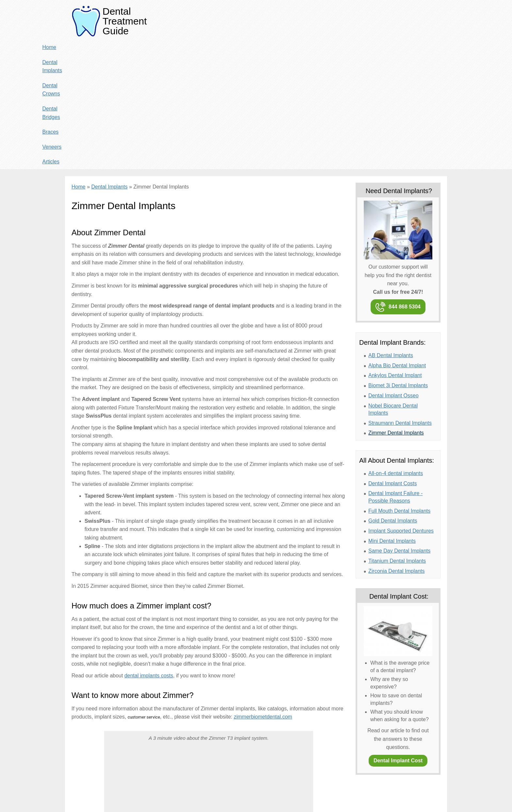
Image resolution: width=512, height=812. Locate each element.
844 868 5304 (405, 177)
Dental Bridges (354, 15)
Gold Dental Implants (393, 391)
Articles (435, 15)
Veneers (411, 15)
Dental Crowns (314, 15)
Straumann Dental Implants (400, 294)
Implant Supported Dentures (401, 401)
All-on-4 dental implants (396, 344)
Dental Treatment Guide (125, 21)
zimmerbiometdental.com (263, 587)
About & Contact (99, 796)
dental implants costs (149, 546)
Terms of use (178, 796)
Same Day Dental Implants (399, 421)
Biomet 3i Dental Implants (398, 256)
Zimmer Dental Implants (396, 303)
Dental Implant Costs (393, 354)
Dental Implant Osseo (393, 266)
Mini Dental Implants (392, 412)
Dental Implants (272, 15)
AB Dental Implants (391, 226)
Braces (386, 15)
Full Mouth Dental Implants (399, 381)
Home (240, 15)
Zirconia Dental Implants (397, 442)
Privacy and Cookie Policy (140, 796)
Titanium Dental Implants (397, 431)
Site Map (201, 796)
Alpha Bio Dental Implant (397, 236)
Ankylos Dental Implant (395, 246)
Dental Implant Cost (398, 631)
